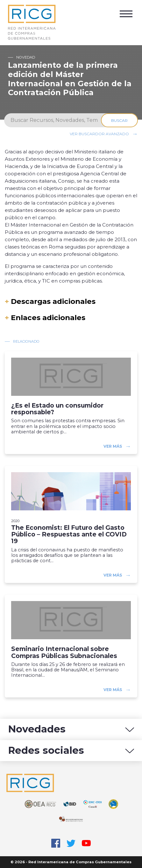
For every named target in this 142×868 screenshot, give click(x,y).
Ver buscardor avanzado (99, 134)
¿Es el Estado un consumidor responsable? (57, 409)
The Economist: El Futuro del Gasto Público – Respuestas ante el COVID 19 (69, 534)
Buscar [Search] (119, 120)
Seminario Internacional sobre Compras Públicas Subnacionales (64, 652)
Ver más (113, 446)
